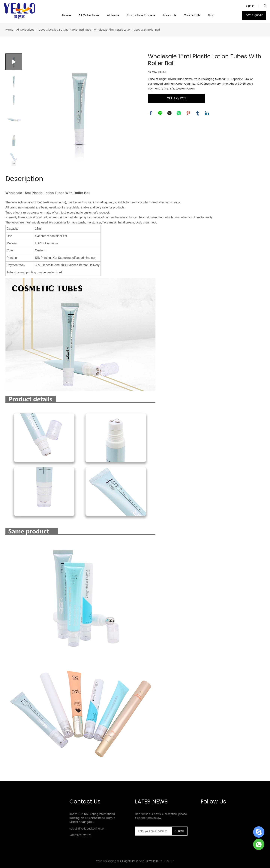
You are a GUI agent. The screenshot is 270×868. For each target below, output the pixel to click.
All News (113, 15)
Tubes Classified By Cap (53, 30)
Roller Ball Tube (81, 30)
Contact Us (192, 15)
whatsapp (179, 113)
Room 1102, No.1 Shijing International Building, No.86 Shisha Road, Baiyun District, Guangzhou (92, 818)
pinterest (188, 113)
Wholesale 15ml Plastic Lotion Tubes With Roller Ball (127, 30)
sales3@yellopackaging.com (88, 829)
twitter (169, 113)
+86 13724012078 (80, 835)
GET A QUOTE (254, 15)
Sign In (250, 6)
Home (66, 15)
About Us (169, 15)
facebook (151, 113)
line (160, 113)
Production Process (141, 15)
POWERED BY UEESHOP (160, 861)
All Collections (89, 15)
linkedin (207, 113)
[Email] (153, 831)
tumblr (198, 113)
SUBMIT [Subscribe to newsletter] (180, 831)
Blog (211, 15)
